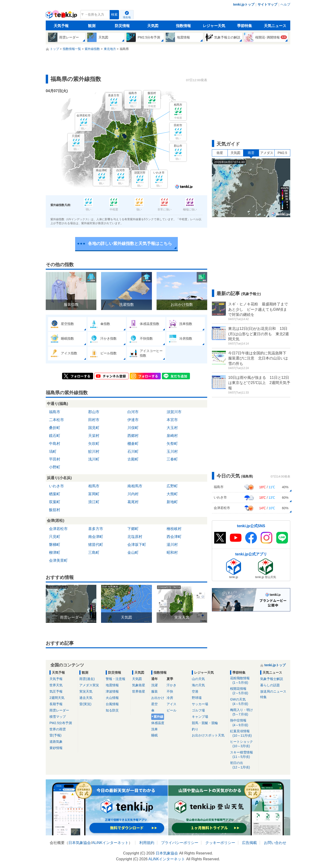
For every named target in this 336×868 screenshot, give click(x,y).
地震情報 (112, 685)
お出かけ (158, 698)
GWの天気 (243, 702)
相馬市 (94, 486)
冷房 (170, 698)
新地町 (172, 502)
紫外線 (158, 717)
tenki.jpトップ (244, 4)
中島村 (55, 444)
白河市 (133, 412)
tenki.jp (62, 16)
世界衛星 (139, 691)
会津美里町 (58, 560)
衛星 (220, 153)
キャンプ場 (200, 717)
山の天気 (198, 679)
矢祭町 (172, 444)
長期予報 (56, 704)
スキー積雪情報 (243, 755)
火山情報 (112, 698)
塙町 (53, 451)
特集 (263, 697)
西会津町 (174, 537)
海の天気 (198, 685)
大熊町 (172, 494)
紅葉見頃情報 (243, 734)
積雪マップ (58, 717)
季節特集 (245, 26)
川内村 (133, 494)
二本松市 (56, 420)
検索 (114, 15)
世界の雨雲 (58, 729)
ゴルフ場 (198, 710)
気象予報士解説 (272, 679)
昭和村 (172, 553)
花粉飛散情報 (243, 681)
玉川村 (172, 451)
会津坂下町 (137, 545)
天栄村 (94, 436)
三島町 (94, 553)
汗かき (171, 685)
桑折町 (55, 428)
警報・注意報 (115, 679)
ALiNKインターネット (110, 843)
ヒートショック (243, 744)
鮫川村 (94, 451)
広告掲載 (249, 843)
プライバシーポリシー (180, 843)
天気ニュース (275, 26)
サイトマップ (267, 4)
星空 (154, 704)
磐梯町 (55, 545)
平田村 (55, 459)
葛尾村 (133, 502)
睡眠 (154, 735)
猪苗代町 (96, 545)
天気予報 (61, 26)
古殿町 (133, 459)
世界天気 (56, 685)
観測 (92, 26)
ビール (171, 710)
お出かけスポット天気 (208, 735)
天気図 (153, 26)
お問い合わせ (275, 843)
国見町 (94, 428)
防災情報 (122, 26)
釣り (195, 729)
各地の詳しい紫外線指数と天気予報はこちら (130, 244)
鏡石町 (55, 436)
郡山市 (94, 412)
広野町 (172, 486)
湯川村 (172, 545)
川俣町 (133, 428)
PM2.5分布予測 (61, 723)
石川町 (133, 451)
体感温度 (158, 723)
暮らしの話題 (270, 685)
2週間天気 (57, 698)
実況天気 (86, 691)
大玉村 (172, 428)
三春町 (172, 459)
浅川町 (94, 459)
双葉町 (55, 502)
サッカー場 (200, 704)
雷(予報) (55, 735)
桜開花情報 (243, 691)
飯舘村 (55, 510)
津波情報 (112, 691)
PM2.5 (282, 153)
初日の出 (243, 765)
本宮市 (172, 420)
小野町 (55, 467)
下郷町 (133, 529)
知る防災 (112, 710)
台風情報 (112, 704)
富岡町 (94, 494)
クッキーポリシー (220, 843)
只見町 (55, 537)
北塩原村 (135, 537)
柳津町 (55, 553)
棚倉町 (133, 444)
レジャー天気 (214, 26)
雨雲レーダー (59, 710)
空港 (195, 691)
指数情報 (183, 26)
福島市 (55, 412)
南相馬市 (135, 486)
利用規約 (147, 843)
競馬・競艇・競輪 (205, 723)
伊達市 (133, 420)
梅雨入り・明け (243, 712)
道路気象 (56, 742)
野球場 (197, 698)
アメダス (267, 153)
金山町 (133, 553)
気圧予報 (56, 691)
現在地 (127, 17)
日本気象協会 (80, 843)
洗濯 (154, 685)
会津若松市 (58, 529)
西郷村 (133, 436)
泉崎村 (172, 436)
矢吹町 (94, 444)
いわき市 (56, 486)
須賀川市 (174, 412)
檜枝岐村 (174, 529)
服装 (154, 691)
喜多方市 (96, 529)
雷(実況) (85, 704)
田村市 (94, 420)
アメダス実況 (89, 685)
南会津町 (96, 537)
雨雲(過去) (87, 679)
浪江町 (94, 502)
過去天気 (86, 698)
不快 (170, 691)
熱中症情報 (243, 723)
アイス (171, 704)
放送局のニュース (273, 691)
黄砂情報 (56, 748)
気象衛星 (139, 685)
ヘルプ (285, 4)
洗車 (154, 729)
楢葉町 (55, 494)
